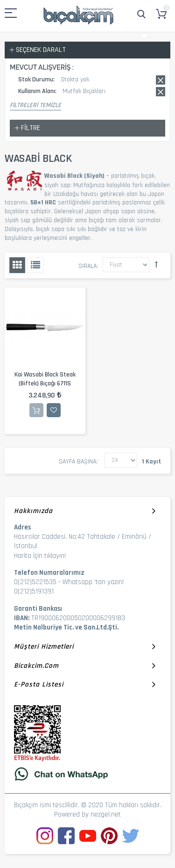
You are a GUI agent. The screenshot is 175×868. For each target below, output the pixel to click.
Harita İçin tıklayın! (40, 556)
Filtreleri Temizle (35, 105)
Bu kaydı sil (161, 80)
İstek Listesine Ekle (54, 410)
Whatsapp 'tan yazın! (93, 582)
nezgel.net (106, 814)
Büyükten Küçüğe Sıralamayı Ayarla (156, 264)
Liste (35, 265)
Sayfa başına (77, 462)
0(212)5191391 (34, 591)
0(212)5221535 (35, 582)
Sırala (87, 266)
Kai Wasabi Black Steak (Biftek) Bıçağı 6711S (45, 379)
